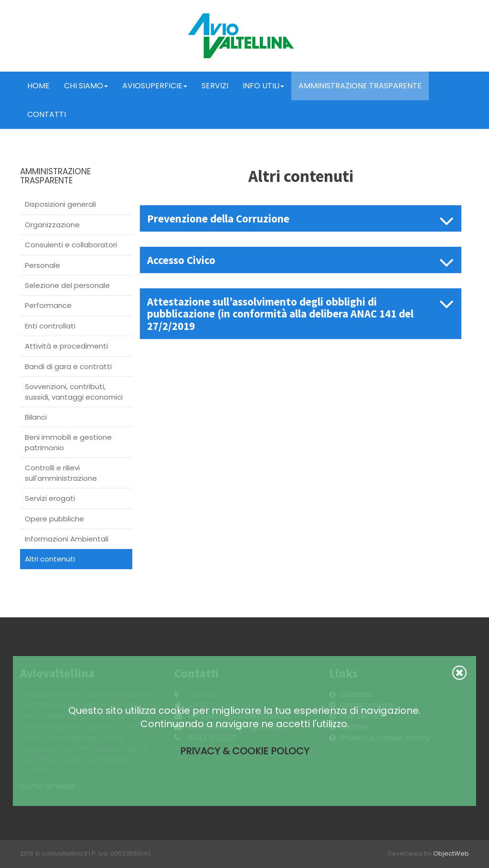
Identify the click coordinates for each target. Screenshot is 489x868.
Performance (48, 305)
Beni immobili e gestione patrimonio (68, 442)
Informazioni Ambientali (67, 539)
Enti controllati (50, 326)
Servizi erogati (50, 498)
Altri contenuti (50, 559)
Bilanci (36, 417)
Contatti (47, 114)
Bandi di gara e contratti (68, 366)
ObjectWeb (451, 853)
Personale (43, 265)
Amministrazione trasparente (360, 86)
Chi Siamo (86, 86)
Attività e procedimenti (66, 346)
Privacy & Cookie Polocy (245, 751)
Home (38, 86)
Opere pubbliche (54, 519)
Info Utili (263, 86)
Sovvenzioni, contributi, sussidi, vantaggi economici (74, 392)
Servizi (215, 86)
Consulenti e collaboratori (71, 245)
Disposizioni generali (60, 204)
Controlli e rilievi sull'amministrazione (61, 473)
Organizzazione (52, 225)
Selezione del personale (67, 285)
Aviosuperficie (155, 86)
